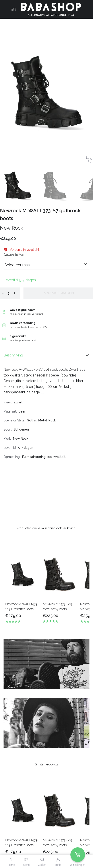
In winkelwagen (58, 293)
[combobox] (46, 267)
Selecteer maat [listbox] (18, 265)
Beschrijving (46, 355)
